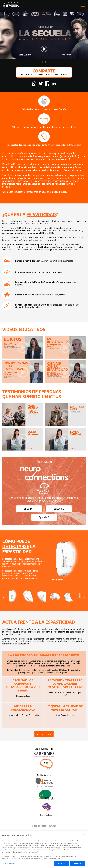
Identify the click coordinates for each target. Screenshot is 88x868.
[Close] (84, 836)
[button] (43, 62)
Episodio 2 (59, 509)
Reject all (77, 865)
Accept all (62, 865)
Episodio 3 (44, 517)
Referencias (44, 734)
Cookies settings (9, 864)
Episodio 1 (29, 509)
